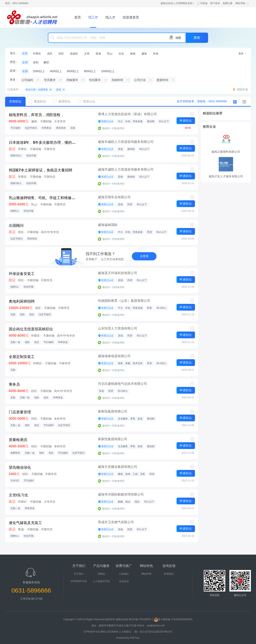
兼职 (46, 62)
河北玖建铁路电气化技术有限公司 (122, 384)
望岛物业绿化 (20, 467)
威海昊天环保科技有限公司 (118, 273)
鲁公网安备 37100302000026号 (173, 619)
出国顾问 (16, 226)
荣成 (98, 54)
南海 (133, 54)
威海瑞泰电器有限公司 (114, 356)
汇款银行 (124, 574)
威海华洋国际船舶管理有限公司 (121, 494)
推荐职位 (63, 101)
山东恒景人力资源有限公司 (118, 328)
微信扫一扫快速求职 (113, 128)
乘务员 (14, 384)
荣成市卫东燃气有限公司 (116, 522)
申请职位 (186, 121)
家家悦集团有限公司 (113, 411)
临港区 (74, 54)
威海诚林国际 (108, 225)
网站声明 (146, 574)
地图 (178, 38)
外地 (156, 54)
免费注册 (228, 3)
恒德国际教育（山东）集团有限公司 (124, 301)
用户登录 (215, 3)
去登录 (144, 256)
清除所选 (242, 89)
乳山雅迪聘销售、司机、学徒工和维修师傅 (43, 198)
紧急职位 (39, 101)
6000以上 (73, 71)
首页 (78, 17)
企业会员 (124, 581)
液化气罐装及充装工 (25, 523)
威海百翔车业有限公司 (114, 197)
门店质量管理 (20, 412)
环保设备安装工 (22, 274)
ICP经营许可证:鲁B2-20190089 (101, 632)
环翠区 (37, 54)
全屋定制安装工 (22, 357)
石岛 (121, 54)
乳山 (110, 54)
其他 (59, 90)
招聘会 (101, 574)
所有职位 (15, 101)
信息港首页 (131, 17)
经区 (61, 54)
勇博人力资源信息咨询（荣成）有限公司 (127, 114)
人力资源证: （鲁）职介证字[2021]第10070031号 (146, 632)
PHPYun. (135, 638)
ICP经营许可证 (79, 581)
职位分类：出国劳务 (37, 90)
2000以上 (39, 71)
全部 (25, 53)
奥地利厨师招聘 (22, 301)
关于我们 (79, 574)
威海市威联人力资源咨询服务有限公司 (126, 142)
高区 (50, 54)
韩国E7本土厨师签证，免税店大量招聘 (41, 170)
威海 (144, 54)
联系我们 (169, 574)
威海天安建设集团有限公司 (118, 467)
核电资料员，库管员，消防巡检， (36, 115)
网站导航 (240, 3)
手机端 (204, 3)
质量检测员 (18, 440)
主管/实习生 (19, 495)
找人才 (110, 17)
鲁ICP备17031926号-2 (141, 619)
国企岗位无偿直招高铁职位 (31, 329)
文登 (87, 54)
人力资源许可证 (101, 581)
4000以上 (56, 71)
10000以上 (108, 71)
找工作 (93, 17)
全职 (36, 62)
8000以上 (90, 71)
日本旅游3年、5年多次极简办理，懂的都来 (43, 142)
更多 (241, 54)
